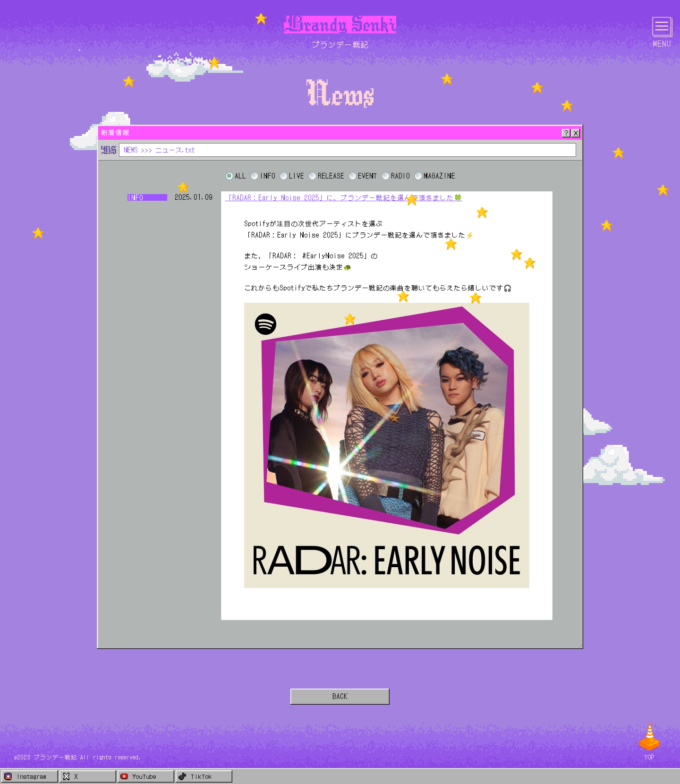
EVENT (368, 176)
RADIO (400, 176)
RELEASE (331, 176)
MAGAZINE (439, 176)
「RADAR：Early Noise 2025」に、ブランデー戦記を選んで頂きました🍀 (344, 197)
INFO (268, 176)
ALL (240, 176)
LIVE (297, 176)
